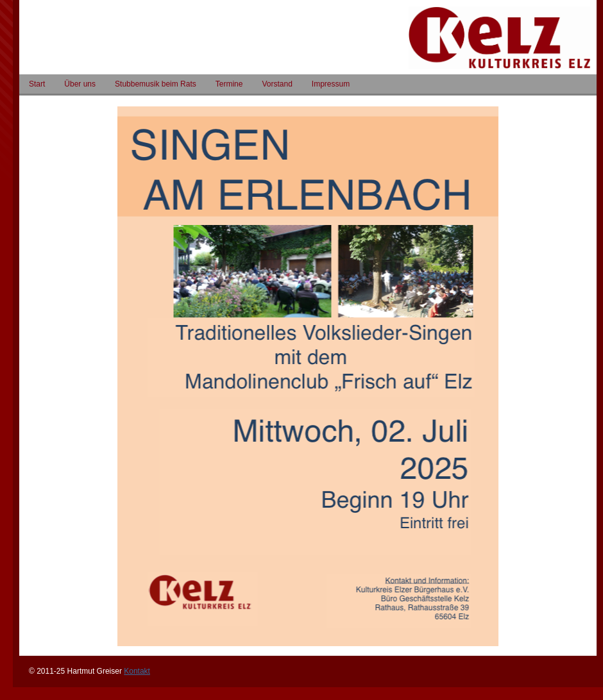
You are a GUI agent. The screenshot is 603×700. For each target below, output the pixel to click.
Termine (229, 84)
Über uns (80, 84)
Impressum (331, 84)
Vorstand (277, 84)
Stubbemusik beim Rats (156, 84)
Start (37, 84)
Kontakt (137, 671)
